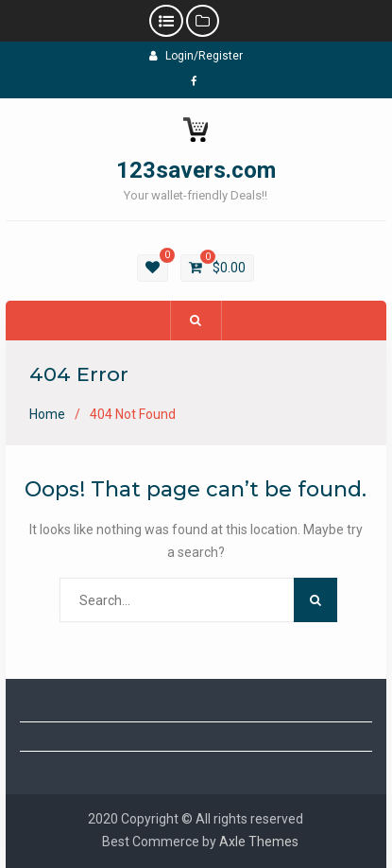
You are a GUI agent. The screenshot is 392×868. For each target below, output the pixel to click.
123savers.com (196, 170)
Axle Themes (259, 842)
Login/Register (196, 56)
